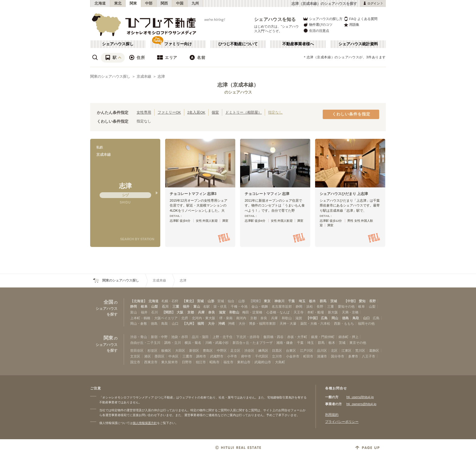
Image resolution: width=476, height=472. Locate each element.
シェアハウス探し (118, 44)
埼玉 (302, 301)
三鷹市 (187, 356)
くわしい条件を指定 (351, 114)
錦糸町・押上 (348, 337)
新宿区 (194, 351)
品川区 (322, 351)
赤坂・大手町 (297, 337)
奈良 (212, 312)
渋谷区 (249, 351)
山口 (366, 318)
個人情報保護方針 (145, 423)
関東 (133, 3)
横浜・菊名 (193, 343)
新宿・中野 (159, 337)
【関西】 (168, 312)
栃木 (312, 301)
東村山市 (244, 362)
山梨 (155, 306)
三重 (176, 306)
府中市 (246, 356)
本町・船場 (316, 312)
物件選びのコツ (318, 25)
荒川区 (360, 351)
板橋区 (166, 351)
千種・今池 (239, 306)
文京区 (135, 356)
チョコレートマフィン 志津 (267, 194)
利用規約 (332, 415)
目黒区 (277, 351)
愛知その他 (346, 306)
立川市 (277, 356)
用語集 (351, 25)
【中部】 (351, 301)
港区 (148, 356)
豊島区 (208, 351)
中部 (149, 3)
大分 (211, 323)
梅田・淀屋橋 (252, 312)
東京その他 (358, 343)
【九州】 (189, 323)
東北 (118, 3)
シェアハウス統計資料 (358, 44)
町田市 (308, 356)
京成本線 (144, 77)
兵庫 (201, 312)
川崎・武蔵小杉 (217, 343)
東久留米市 (170, 362)
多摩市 (353, 356)
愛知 (362, 301)
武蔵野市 (217, 356)
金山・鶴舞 (260, 306)
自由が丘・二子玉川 (145, 343)
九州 (195, 3)
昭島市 (214, 362)
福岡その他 (366, 323)
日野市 (187, 362)
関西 (164, 3)
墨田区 (160, 356)
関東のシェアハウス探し (110, 77)
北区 (334, 351)
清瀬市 (322, 356)
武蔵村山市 (263, 362)
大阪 (180, 312)
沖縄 (222, 323)
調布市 (201, 356)
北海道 (100, 3)
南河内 (241, 318)
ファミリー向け (178, 44)
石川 (165, 306)
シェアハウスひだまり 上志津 (344, 194)
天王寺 (299, 312)
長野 (372, 301)
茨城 (334, 301)
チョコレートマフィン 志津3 (193, 194)
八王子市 (369, 356)
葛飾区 (374, 351)
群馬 (323, 301)
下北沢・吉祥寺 (248, 337)
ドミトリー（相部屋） (243, 112)
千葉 (291, 301)
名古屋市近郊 (282, 306)
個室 (215, 112)
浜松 (310, 306)
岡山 (335, 318)
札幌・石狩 (170, 301)
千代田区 (262, 356)
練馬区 (263, 351)
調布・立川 (173, 343)
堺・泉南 (226, 318)
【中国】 (313, 318)
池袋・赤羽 (180, 337)
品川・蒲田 (200, 337)
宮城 (200, 301)
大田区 (180, 351)
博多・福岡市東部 (262, 323)
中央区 (173, 356)
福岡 (201, 323)
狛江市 (201, 362)
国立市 (135, 362)
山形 (211, 301)
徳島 (345, 318)
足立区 (235, 351)
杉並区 (153, 351)
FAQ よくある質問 (360, 19)
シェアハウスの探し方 (323, 19)
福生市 (228, 362)
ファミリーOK (169, 112)
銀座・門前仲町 (323, 337)
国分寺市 (338, 356)
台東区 (291, 351)
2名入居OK (196, 112)
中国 (180, 3)
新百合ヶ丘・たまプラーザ (253, 343)
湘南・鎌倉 (285, 343)
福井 (186, 306)
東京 (267, 301)
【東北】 (189, 301)
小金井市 (293, 356)
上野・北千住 (223, 337)
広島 (324, 318)
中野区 (222, 351)
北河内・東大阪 (204, 318)
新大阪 (333, 312)
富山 (197, 306)
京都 (191, 312)
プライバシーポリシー (342, 422)
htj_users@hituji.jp (360, 397)
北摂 (185, 318)
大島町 (280, 362)
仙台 (231, 301)
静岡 (134, 306)
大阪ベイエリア (166, 318)
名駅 (206, 306)
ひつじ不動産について (238, 44)
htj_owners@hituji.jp (361, 404)
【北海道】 (139, 301)
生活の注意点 (316, 31)
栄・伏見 (220, 306)
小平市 (232, 356)
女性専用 (144, 112)
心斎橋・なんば (278, 312)
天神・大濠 (288, 323)
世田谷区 (137, 351)
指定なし (275, 112)
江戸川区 (307, 351)
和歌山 (234, 312)
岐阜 (144, 306)
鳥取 (356, 318)
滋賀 (222, 312)
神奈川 (279, 301)
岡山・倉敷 (139, 323)
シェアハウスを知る (275, 19)
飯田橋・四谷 (274, 337)
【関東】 (256, 301)
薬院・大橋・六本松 (315, 323)
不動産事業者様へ (298, 44)
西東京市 (151, 362)
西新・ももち (344, 323)
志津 (161, 77)
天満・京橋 (350, 312)
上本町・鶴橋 (140, 318)
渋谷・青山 (139, 337)
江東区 (347, 351)
